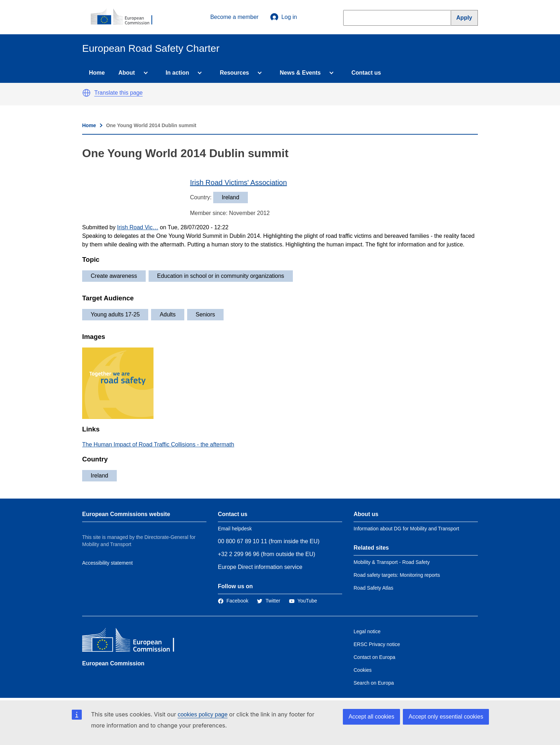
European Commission (113, 663)
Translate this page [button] (118, 93)
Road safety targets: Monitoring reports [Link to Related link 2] (397, 575)
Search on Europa (374, 683)
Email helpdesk (235, 529)
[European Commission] (125, 17)
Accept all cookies (371, 717)
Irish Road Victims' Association (238, 182)
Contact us (366, 73)
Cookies (363, 670)
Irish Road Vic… (138, 227)
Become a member (234, 17)
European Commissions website (126, 514)
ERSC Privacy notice (377, 644)
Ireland (99, 476)
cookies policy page (202, 714)
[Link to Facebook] (233, 601)
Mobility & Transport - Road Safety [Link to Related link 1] (392, 562)
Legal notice (367, 631)
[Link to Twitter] (268, 601)
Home (97, 73)
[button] (86, 93)
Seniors (205, 314)
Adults (167, 314)
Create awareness (114, 276)
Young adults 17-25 (115, 314)
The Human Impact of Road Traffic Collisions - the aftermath (158, 444)
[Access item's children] (144, 73)
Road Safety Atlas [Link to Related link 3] (373, 588)
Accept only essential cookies (446, 717)
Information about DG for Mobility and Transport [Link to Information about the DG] (406, 529)
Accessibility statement (107, 563)
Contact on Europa (374, 657)
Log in (284, 17)
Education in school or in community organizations (221, 276)
